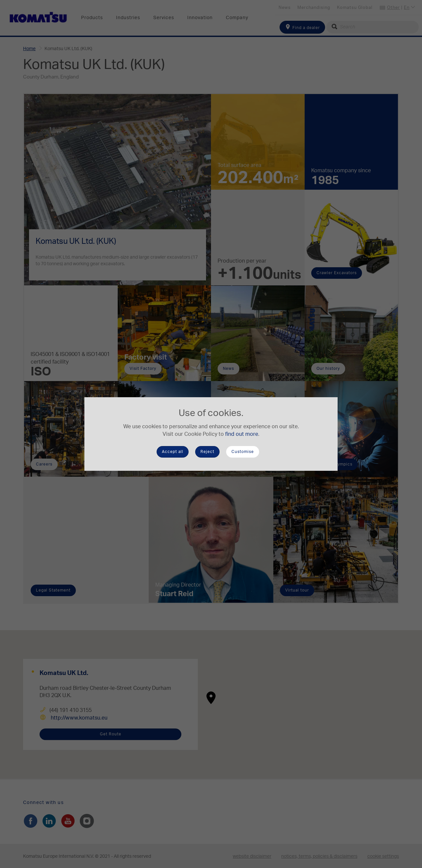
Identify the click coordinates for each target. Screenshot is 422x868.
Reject (207, 452)
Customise (243, 452)
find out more (242, 434)
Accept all (173, 452)
